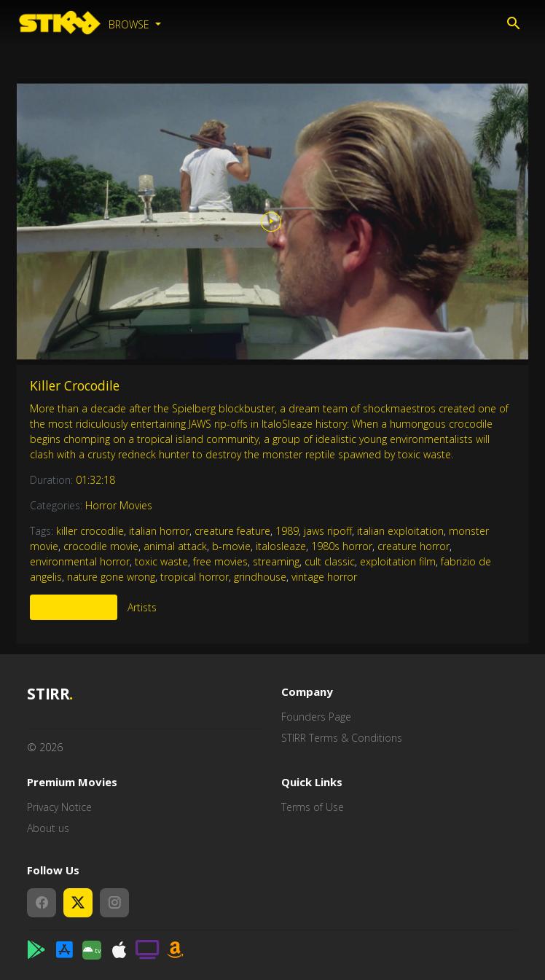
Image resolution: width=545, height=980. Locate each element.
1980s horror (342, 546)
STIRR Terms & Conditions (342, 738)
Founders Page (316, 717)
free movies (220, 561)
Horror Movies (119, 505)
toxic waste (161, 561)
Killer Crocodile (75, 385)
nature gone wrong (111, 577)
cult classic (330, 561)
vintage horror (324, 577)
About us (48, 828)
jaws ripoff (328, 531)
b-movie (231, 546)
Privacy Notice (59, 807)
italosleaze (281, 546)
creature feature (232, 531)
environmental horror (80, 561)
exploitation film (398, 561)
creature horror (413, 546)
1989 (287, 531)
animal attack (175, 546)
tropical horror (195, 577)
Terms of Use (313, 807)
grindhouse (260, 577)
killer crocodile (90, 531)
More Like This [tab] (74, 607)
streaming (276, 561)
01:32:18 (95, 480)
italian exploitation (400, 531)
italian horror (159, 531)
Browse (130, 24)
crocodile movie (101, 546)
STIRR (50, 694)
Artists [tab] (142, 607)
